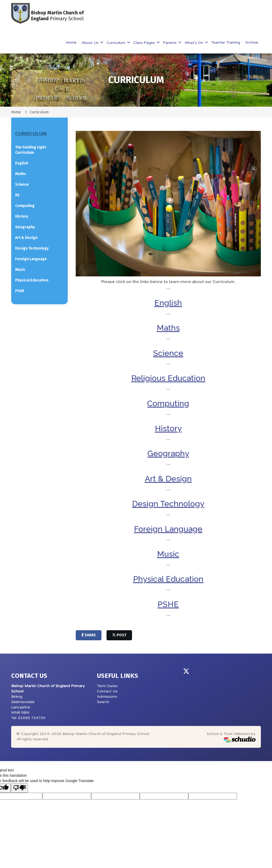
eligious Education (171, 378)
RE (17, 195)
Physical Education (168, 579)
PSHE (20, 291)
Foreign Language (168, 529)
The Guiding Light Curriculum (31, 150)
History (168, 428)
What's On (194, 43)
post (119, 635)
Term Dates (107, 686)
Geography (168, 453)
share (89, 635)
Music (20, 270)
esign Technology (171, 504)
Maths (21, 174)
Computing (168, 403)
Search (103, 702)
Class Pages (145, 43)
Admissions (107, 697)
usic (172, 554)
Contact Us (107, 691)
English (168, 303)
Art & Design (168, 479)
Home (71, 42)
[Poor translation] (19, 788)
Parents (170, 43)
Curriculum (116, 43)
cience (171, 353)
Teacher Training (226, 42)
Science (22, 184)
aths (172, 328)
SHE (171, 604)
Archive (252, 42)
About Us (91, 43)
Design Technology (32, 248)
